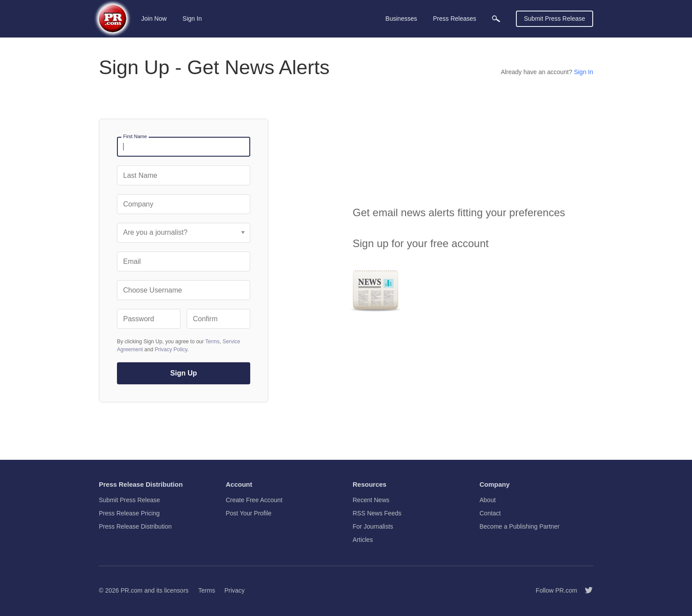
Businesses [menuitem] (401, 19)
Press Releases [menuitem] (455, 19)
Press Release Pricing (129, 513)
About (488, 500)
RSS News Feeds (377, 513)
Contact (490, 513)
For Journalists (373, 526)
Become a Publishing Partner (520, 526)
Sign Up (184, 373)
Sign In (192, 19)
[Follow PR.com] (585, 590)
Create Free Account (254, 500)
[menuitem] (496, 19)
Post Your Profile (249, 513)
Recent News (371, 500)
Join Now (154, 19)
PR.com (132, 590)
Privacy (234, 590)
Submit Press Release (555, 19)
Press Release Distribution (135, 526)
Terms (212, 342)
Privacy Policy (171, 349)
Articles (363, 540)
